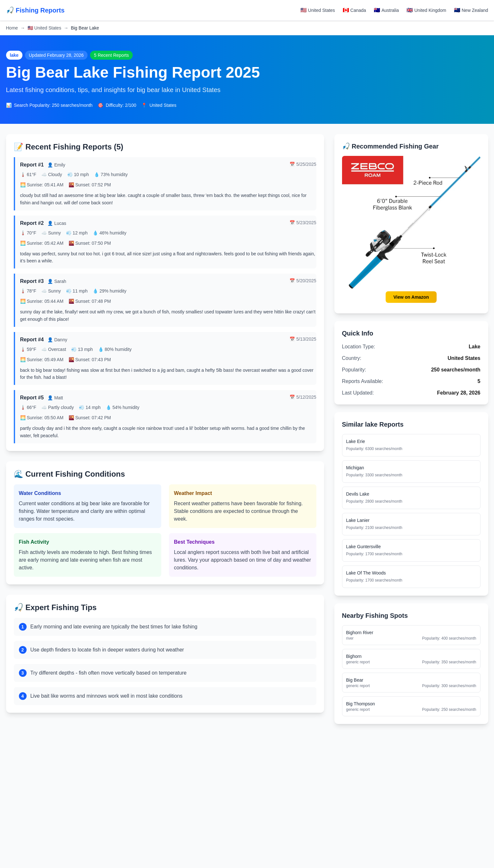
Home (12, 28)
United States (44, 28)
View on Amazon (411, 297)
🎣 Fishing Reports (35, 10)
